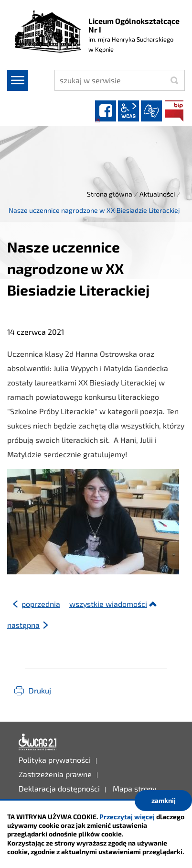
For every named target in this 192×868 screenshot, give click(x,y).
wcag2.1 (128, 111)
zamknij (164, 800)
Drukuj (40, 690)
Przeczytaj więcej (127, 817)
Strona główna (110, 194)
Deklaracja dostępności (38, 742)
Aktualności (157, 194)
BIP (174, 111)
